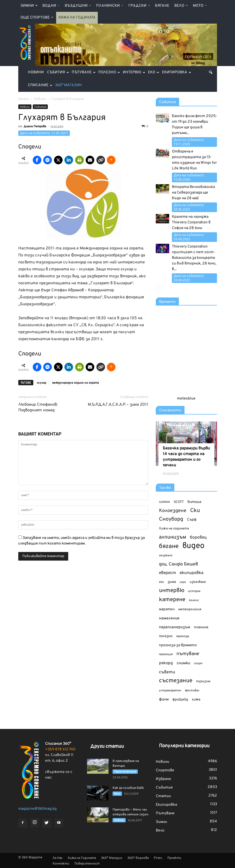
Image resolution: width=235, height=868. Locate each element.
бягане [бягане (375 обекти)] (169, 546)
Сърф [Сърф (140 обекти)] (192, 520)
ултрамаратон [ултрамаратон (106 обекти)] (170, 691)
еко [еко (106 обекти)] (161, 582)
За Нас (58, 858)
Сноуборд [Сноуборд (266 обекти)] (171, 519)
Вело (181, 6)
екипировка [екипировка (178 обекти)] (191, 573)
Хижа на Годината (77, 18)
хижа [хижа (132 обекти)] (196, 700)
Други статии (107, 747)
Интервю (134, 72)
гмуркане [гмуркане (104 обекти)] (166, 555)
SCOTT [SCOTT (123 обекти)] (179, 502)
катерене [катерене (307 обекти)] (172, 600)
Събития (58, 72)
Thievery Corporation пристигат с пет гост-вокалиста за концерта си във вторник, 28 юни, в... (194, 258)
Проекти (174, 858)
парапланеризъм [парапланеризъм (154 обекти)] (175, 627)
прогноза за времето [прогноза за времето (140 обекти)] (178, 645)
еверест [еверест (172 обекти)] (167, 573)
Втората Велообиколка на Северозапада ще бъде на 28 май (193, 193)
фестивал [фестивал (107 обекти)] (192, 691)
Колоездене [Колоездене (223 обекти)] (173, 511)
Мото (200, 6)
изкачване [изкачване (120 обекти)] (198, 582)
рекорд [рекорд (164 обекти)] (166, 663)
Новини (36, 72)
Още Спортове (37, 18)
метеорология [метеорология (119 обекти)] (190, 609)
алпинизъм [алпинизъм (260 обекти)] (173, 537)
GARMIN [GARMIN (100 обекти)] (164, 502)
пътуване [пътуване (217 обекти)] (188, 654)
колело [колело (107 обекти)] (194, 600)
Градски (139, 6)
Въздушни (78, 6)
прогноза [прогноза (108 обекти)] (183, 636)
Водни (51, 6)
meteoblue (186, 399)
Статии (163, 796)
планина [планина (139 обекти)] (201, 627)
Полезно (109, 72)
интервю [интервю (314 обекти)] (172, 591)
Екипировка (177, 72)
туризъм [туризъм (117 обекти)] (203, 681)
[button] (211, 72)
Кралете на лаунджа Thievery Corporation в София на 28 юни (191, 222)
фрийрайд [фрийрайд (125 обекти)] (180, 700)
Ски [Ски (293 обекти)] (195, 511)
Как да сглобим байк (128, 788)
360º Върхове (138, 858)
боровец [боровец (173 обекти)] (198, 537)
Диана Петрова (35, 126)
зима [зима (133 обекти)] (172, 582)
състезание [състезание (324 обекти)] (176, 681)
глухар (41, 383)
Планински (110, 6)
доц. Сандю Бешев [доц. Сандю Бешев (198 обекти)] (178, 564)
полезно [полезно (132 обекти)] (166, 636)
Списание (40, 85)
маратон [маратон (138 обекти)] (167, 609)
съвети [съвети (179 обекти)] (167, 672)
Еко (154, 72)
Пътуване (84, 72)
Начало (24, 99)
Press (158, 858)
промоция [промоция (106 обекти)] (166, 654)
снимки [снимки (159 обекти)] (183, 663)
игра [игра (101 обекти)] (183, 582)
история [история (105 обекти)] (194, 591)
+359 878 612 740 (60, 749)
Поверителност (87, 864)
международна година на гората (75, 383)
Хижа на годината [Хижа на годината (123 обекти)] (174, 529)
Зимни (29, 6)
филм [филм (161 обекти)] (164, 700)
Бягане (162, 6)
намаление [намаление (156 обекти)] (169, 618)
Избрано (163, 779)
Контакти (61, 864)
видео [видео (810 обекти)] (193, 546)
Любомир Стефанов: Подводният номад (38, 408)
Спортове (165, 770)
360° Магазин (68, 85)
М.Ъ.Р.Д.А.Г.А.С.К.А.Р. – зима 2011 (118, 405)
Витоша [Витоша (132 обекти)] (194, 502)
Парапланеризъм (125, 772)
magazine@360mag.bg (37, 809)
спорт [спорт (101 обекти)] (198, 663)
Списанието (170, 410)
